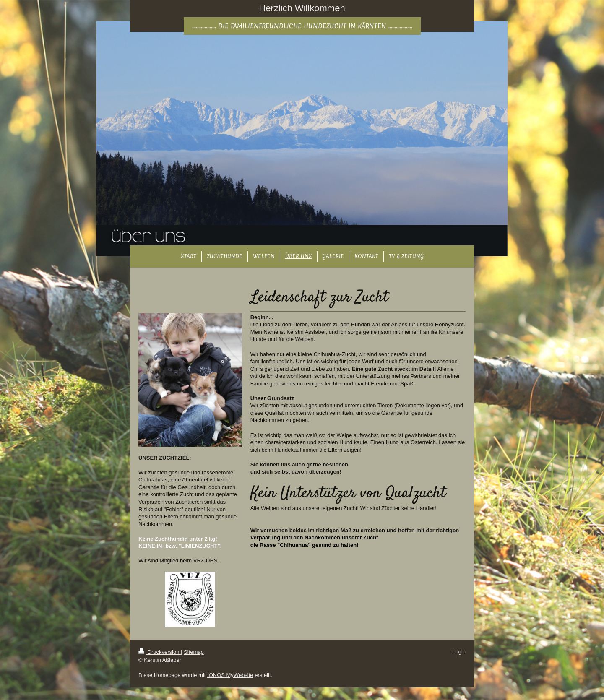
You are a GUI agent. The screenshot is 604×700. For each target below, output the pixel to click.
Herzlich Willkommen (302, 8)
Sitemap (194, 652)
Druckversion (160, 652)
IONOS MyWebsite (230, 675)
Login (459, 652)
